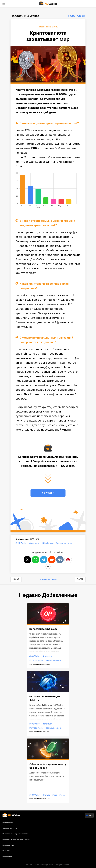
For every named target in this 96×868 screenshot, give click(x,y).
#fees (62, 795)
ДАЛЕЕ (80, 579)
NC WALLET (48, 493)
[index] (48, 4)
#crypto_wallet (36, 660)
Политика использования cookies (16, 839)
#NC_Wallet (21, 543)
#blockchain (48, 543)
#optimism (47, 656)
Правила (6, 851)
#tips (55, 795)
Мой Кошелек (8, 823)
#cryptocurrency (64, 543)
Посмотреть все (77, 16)
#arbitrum (47, 724)
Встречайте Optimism (43, 629)
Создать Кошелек (10, 828)
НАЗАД (16, 579)
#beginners (34, 543)
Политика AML (8, 845)
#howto (46, 795)
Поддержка (7, 856)
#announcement (54, 660)
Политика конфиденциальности (15, 834)
